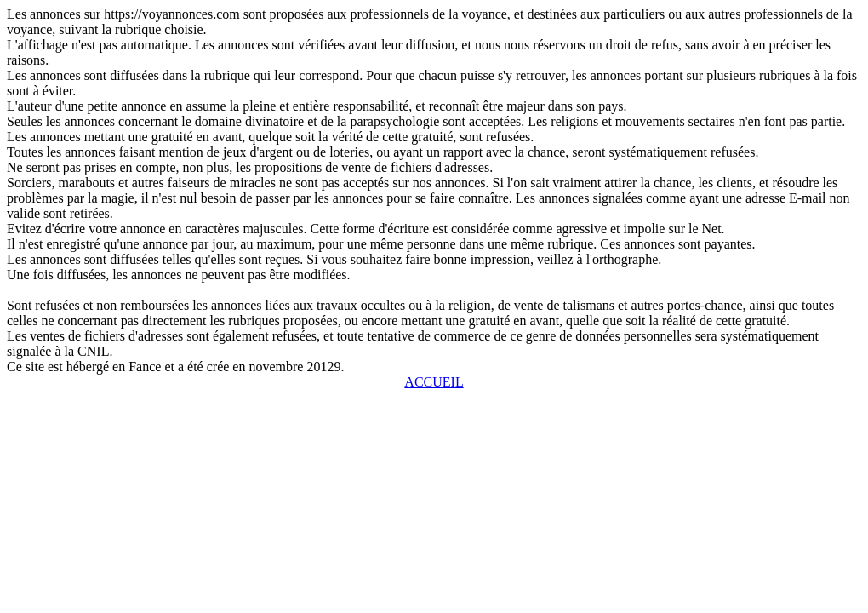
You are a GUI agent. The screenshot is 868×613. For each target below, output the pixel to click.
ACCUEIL (434, 382)
